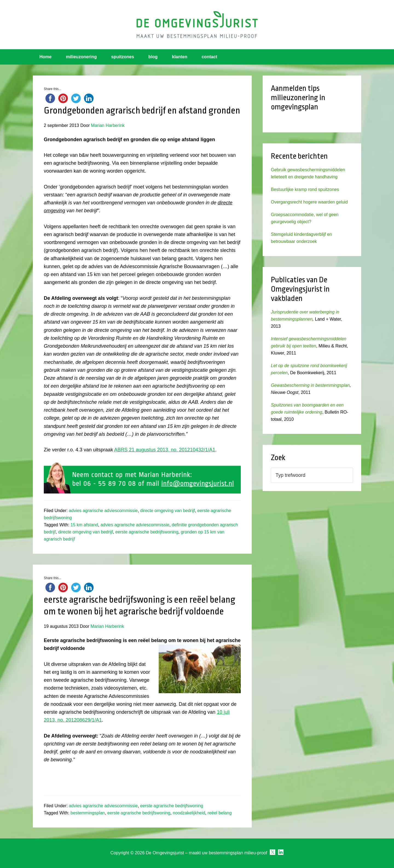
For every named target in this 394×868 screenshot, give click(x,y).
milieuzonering (81, 57)
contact (209, 57)
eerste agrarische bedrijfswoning (147, 532)
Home (45, 57)
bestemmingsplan (88, 813)
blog (153, 57)
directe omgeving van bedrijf (167, 511)
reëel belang (220, 813)
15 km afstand (84, 525)
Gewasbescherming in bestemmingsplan (310, 385)
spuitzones (123, 57)
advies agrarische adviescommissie (103, 511)
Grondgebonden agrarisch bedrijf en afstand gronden (142, 111)
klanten (180, 57)
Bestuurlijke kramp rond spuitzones (305, 189)
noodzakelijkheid (189, 813)
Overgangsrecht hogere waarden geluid (309, 202)
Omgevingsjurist (197, 25)
